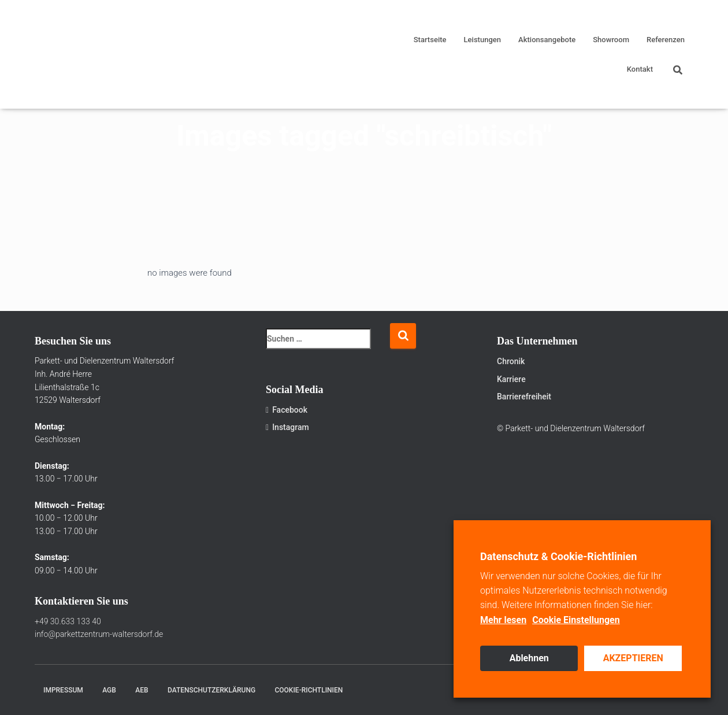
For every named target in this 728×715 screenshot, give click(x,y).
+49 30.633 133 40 (68, 621)
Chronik (511, 361)
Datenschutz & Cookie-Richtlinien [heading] (558, 556)
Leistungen (483, 40)
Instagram (287, 427)
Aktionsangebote (547, 40)
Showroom (611, 40)
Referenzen (666, 40)
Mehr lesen (503, 620)
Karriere (511, 379)
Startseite (430, 40)
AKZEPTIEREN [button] (633, 658)
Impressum (63, 690)
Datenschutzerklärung (211, 690)
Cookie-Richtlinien (309, 690)
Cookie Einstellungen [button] (576, 620)
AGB (109, 690)
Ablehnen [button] (529, 658)
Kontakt (640, 69)
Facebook (287, 410)
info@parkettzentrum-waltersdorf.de (99, 634)
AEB (142, 690)
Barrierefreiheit (524, 397)
